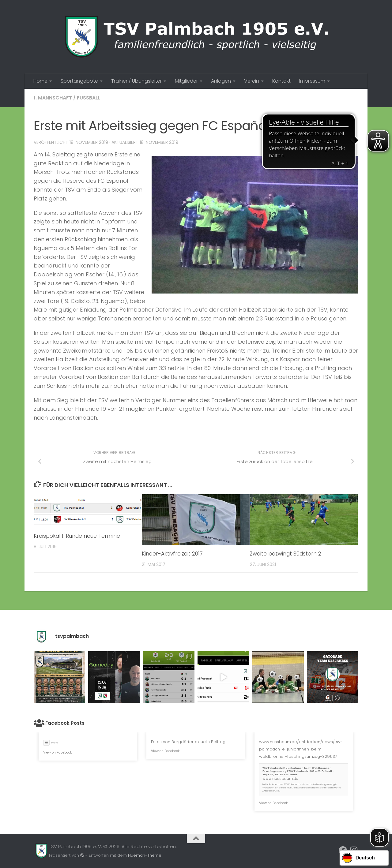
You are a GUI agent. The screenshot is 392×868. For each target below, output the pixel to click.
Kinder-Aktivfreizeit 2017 (172, 554)
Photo (51, 743)
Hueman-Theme (145, 855)
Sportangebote (79, 81)
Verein (252, 81)
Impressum (312, 81)
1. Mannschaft (53, 98)
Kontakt (281, 81)
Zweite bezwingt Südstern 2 (286, 554)
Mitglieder (186, 81)
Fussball (89, 98)
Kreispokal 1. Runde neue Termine (77, 536)
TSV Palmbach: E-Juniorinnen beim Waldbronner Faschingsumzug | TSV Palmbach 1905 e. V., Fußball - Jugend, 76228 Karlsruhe (298, 771)
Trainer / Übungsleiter (136, 81)
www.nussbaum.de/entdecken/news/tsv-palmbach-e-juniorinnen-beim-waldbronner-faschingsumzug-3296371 (301, 749)
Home (40, 81)
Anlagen (221, 81)
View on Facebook (58, 752)
